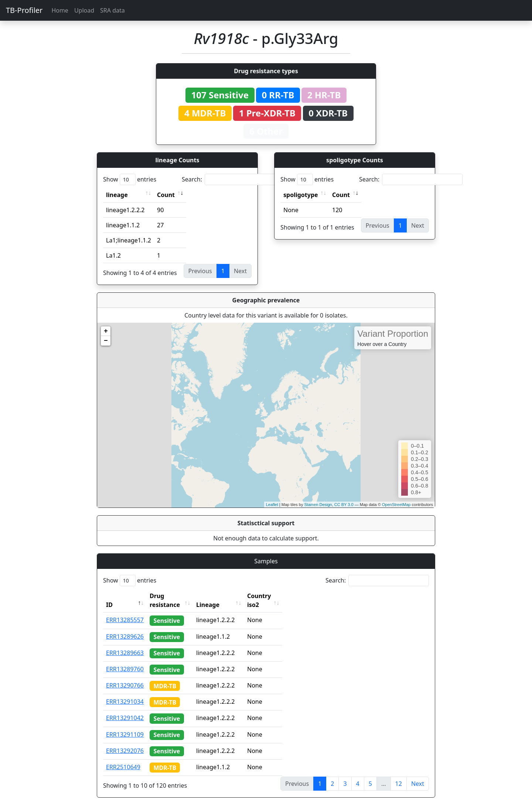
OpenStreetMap (396, 505)
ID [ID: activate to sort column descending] (109, 596)
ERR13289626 (125, 628)
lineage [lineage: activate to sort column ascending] (117, 195)
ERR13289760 (125, 660)
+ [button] (106, 331)
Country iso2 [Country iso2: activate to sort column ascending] (280, 596)
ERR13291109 (125, 726)
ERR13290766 (125, 676)
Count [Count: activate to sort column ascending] (166, 195)
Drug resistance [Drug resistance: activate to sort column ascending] (173, 596)
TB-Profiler (24, 10)
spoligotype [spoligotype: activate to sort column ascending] (301, 195)
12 (399, 775)
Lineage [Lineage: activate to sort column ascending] (222, 596)
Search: (233, 179)
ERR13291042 (125, 709)
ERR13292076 (125, 742)
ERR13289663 (125, 644)
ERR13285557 (125, 611)
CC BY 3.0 (344, 505)
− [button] (106, 341)
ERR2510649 (123, 758)
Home (60, 10)
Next (418, 775)
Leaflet (272, 505)
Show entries (130, 179)
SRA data (112, 10)
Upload (84, 10)
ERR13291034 (125, 693)
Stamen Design (318, 505)
